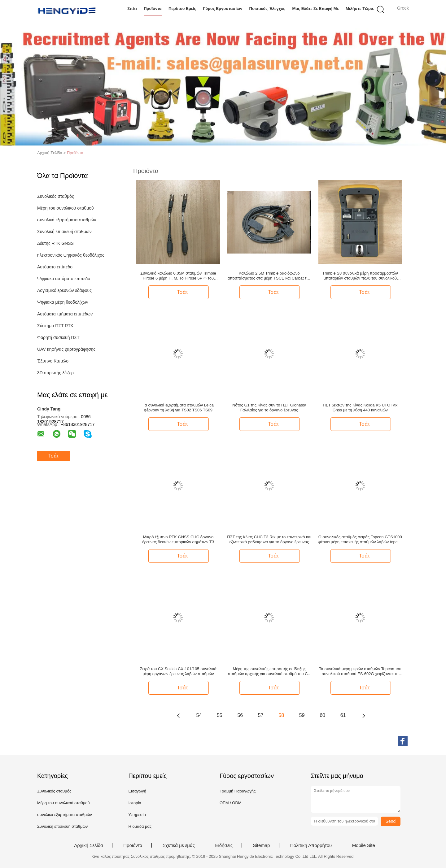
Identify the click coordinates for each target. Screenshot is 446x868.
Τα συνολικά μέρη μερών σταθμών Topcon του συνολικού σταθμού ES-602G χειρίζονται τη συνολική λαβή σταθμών (360, 671)
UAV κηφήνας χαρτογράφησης (66, 349)
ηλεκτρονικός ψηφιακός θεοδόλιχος (71, 255)
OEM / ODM (231, 803)
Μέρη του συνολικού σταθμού (66, 208)
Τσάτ (53, 456)
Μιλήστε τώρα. (360, 9)
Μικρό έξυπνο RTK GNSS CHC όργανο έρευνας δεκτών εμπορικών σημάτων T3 (178, 539)
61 (343, 715)
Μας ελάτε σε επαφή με (315, 9)
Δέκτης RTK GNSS (55, 243)
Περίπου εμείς (182, 9)
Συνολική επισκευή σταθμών (64, 232)
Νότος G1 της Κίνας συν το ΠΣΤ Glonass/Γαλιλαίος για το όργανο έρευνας (269, 408)
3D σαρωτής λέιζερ (55, 373)
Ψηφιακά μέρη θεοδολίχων (63, 302)
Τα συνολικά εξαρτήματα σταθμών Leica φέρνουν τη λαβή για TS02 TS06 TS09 (178, 408)
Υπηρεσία (137, 815)
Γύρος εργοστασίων (223, 9)
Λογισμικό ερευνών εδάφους (64, 290)
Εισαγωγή (137, 791)
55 (220, 715)
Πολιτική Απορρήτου (311, 845)
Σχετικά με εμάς (179, 845)
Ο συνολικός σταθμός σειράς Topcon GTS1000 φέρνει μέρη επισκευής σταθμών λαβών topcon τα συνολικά (360, 540)
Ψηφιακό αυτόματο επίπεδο (64, 279)
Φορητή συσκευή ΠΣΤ (58, 337)
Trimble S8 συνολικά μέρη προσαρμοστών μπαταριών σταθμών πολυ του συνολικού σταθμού (360, 276)
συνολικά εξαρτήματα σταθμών (67, 220)
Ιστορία (135, 803)
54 (199, 715)
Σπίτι (132, 9)
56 (240, 715)
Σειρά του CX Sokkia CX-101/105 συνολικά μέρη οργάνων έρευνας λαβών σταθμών (178, 671)
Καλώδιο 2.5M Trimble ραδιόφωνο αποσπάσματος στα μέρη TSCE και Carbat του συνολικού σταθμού (269, 276)
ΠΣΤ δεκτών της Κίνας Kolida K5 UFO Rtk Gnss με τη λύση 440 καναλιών (360, 408)
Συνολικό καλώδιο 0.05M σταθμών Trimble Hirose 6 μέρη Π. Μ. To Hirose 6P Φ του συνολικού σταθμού (178, 276)
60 (322, 715)
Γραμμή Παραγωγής (238, 791)
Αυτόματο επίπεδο (55, 267)
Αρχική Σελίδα (89, 845)
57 (261, 715)
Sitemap (261, 845)
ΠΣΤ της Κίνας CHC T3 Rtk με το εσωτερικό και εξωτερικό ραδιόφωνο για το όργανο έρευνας (269, 539)
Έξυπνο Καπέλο (53, 361)
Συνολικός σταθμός (56, 196)
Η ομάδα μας (140, 826)
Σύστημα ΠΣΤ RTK (55, 326)
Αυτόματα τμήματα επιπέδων (65, 314)
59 (302, 715)
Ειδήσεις (224, 845)
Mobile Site (364, 845)
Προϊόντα (153, 9)
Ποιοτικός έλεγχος (267, 9)
